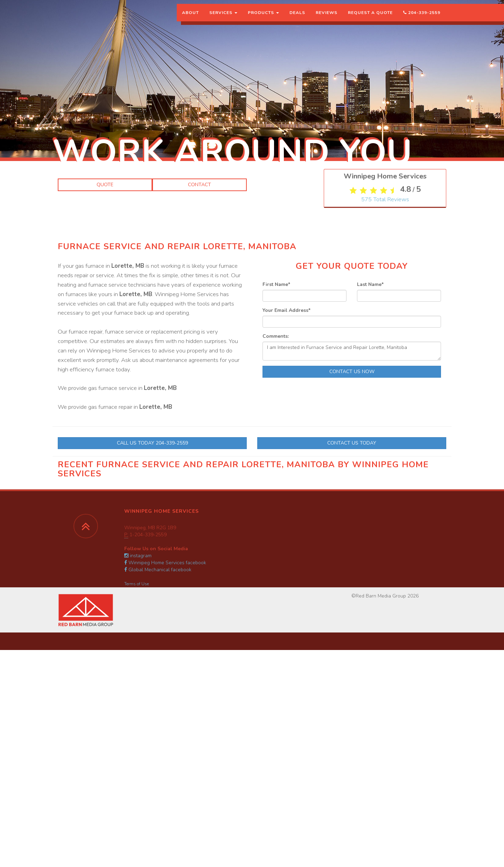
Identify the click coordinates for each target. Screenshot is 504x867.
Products (263, 19)
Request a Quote (370, 19)
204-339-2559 (422, 19)
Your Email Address (286, 310)
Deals (297, 19)
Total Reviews (385, 251)
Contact (199, 185)
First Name (276, 284)
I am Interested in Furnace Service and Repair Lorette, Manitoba (352, 351)
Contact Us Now (352, 372)
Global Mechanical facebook (158, 570)
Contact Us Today (352, 443)
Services (223, 19)
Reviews (327, 19)
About (190, 19)
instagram (138, 556)
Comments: (276, 336)
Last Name (370, 284)
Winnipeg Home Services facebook (165, 563)
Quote (105, 185)
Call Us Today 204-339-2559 (152, 443)
